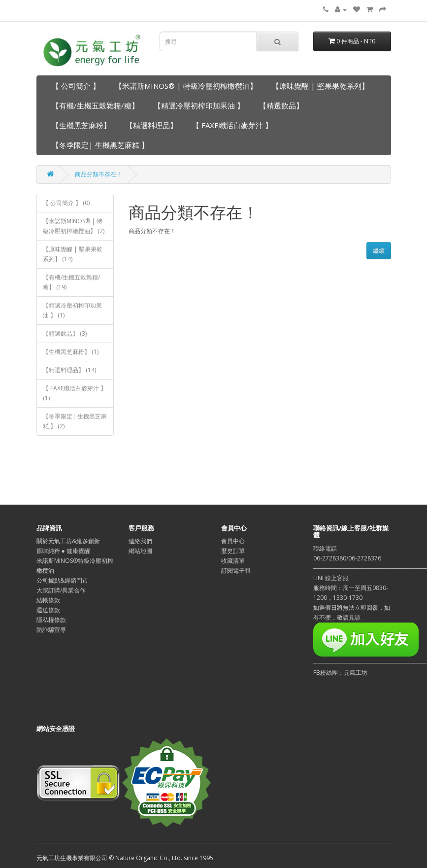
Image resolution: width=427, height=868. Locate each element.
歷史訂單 (233, 551)
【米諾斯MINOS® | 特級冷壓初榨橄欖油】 (186, 86)
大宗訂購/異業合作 (61, 590)
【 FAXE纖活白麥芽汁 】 (232, 125)
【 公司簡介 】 (76, 86)
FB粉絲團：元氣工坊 (340, 673)
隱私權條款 (51, 620)
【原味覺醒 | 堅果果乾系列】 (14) (73, 254)
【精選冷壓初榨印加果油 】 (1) (72, 310)
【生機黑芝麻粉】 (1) (71, 352)
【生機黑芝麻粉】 (81, 125)
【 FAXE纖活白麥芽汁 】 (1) (75, 393)
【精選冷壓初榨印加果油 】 (199, 105)
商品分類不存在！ (99, 174)
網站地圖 (140, 551)
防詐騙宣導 (51, 630)
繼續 (379, 251)
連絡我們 (140, 541)
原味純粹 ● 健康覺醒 (63, 551)
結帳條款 (48, 600)
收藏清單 (233, 561)
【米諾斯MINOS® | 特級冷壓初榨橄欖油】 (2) (74, 226)
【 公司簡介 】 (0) (66, 203)
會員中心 (233, 541)
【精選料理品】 (151, 125)
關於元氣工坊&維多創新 (68, 541)
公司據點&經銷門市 (62, 580)
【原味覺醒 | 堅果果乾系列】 (320, 86)
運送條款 (48, 610)
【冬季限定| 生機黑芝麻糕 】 (100, 145)
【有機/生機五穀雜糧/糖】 (95, 105)
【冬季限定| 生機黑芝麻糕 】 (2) (75, 421)
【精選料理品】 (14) (69, 370)
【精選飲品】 (281, 105)
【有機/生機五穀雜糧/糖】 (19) (71, 282)
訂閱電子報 (236, 571)
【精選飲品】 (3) (65, 333)
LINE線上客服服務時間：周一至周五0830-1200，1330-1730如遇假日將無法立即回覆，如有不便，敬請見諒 (352, 598)
